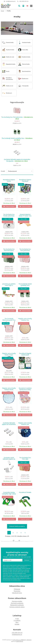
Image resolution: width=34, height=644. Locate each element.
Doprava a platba (17, 601)
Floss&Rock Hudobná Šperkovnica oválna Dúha (25, 390)
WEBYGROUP (20, 641)
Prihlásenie (17, 589)
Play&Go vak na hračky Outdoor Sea (25, 319)
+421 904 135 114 (24, 1)
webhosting (29, 640)
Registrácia (17, 591)
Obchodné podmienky (17, 603)
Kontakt (17, 624)
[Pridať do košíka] (9, 206)
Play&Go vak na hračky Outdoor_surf (25, 424)
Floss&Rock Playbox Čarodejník (25, 180)
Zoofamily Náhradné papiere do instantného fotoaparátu (17, 160)
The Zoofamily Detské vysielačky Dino (13, 138)
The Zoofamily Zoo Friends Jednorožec (9, 215)
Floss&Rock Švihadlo (25, 492)
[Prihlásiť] (23, 6)
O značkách (17, 620)
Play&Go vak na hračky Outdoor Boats (9, 389)
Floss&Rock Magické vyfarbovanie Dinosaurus (25, 355)
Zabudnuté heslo (17, 593)
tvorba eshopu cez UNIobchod (19, 640)
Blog (17, 622)
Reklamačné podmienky (17, 605)
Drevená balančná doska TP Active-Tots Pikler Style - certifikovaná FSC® (25, 216)
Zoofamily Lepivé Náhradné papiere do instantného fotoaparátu (9, 459)
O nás (17, 619)
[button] (19, 6)
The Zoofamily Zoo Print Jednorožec (12, 117)
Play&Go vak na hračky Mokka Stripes (9, 354)
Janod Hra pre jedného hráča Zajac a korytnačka (9, 285)
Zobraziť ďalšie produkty (17, 526)
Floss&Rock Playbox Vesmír (9, 180)
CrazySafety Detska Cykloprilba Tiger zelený (9, 493)
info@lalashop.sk (11, 1)
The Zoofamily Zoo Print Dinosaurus (9, 250)
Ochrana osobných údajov (17, 607)
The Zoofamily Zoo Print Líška (25, 458)
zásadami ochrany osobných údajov (12, 569)
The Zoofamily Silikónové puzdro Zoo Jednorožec (9, 320)
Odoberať (27, 560)
